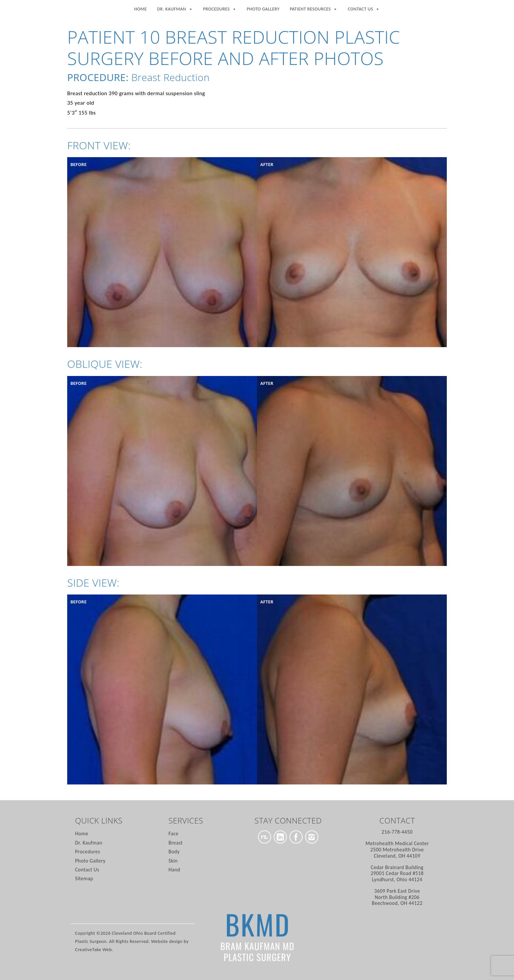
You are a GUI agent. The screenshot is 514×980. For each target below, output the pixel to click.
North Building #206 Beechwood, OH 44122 (397, 897)
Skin (173, 861)
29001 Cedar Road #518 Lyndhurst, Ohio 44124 (397, 874)
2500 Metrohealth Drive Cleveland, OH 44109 (397, 850)
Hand (174, 870)
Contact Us (364, 8)
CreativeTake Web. (94, 949)
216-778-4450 (397, 832)
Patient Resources (314, 8)
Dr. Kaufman (175, 8)
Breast (176, 843)
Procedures (220, 8)
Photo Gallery (263, 9)
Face (174, 834)
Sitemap (84, 878)
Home (140, 9)
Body (174, 852)
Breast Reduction (170, 77)
